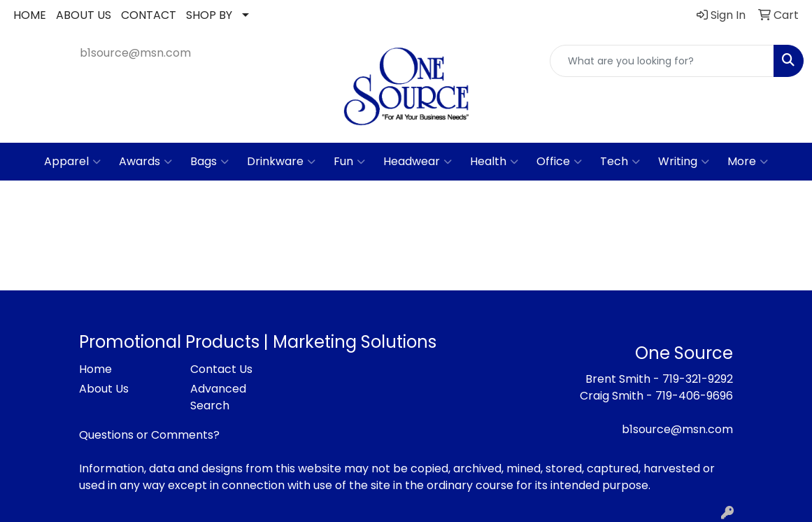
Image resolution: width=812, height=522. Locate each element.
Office (559, 162)
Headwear (418, 162)
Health (494, 162)
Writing (684, 162)
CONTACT (149, 15)
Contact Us (221, 369)
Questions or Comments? (149, 435)
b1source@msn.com (135, 53)
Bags (209, 162)
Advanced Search (218, 397)
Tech (620, 162)
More (748, 162)
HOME (30, 15)
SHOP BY (209, 15)
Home (95, 369)
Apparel (72, 162)
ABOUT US (84, 15)
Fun (349, 162)
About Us (104, 389)
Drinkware (281, 162)
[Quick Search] (662, 61)
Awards (145, 162)
